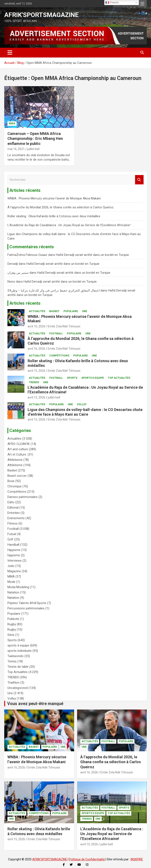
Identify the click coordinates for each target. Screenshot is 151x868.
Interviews (15, 561)
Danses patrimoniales (23, 497)
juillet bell (33, 149)
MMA (12, 123)
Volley (82, 404)
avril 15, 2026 (36, 371)
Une (85, 311)
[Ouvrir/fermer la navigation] (10, 53)
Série (11, 635)
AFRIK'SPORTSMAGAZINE (41, 15)
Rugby (12, 624)
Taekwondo (16, 656)
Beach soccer (17, 476)
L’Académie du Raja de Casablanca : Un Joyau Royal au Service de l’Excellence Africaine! (69, 225)
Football (56, 334)
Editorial (13, 508)
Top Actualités (119, 378)
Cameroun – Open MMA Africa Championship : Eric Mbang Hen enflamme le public (35, 139)
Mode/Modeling (18, 587)
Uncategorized (18, 688)
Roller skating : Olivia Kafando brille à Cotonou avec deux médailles (54, 216)
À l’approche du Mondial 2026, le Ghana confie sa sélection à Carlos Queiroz (61, 207)
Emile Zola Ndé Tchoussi (64, 326)
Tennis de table (18, 667)
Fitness (13, 523)
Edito (11, 502)
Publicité (13, 619)
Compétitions (59, 356)
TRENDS (34, 382)
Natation (13, 592)
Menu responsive (142, 4)
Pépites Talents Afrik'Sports (27, 603)
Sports (72, 378)
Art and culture (18, 449)
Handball (13, 545)
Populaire (71, 311)
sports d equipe (93, 378)
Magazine (14, 571)
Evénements (16, 518)
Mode (11, 582)
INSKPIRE (137, 859)
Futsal (12, 534)
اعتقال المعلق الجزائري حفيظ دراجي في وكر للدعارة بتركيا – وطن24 (54, 290)
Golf (10, 539)
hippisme (14, 555)
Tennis (12, 661)
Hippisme (14, 550)
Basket (54, 311)
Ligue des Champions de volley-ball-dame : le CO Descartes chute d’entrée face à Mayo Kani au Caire (85, 412)
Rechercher (139, 180)
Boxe (11, 481)
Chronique (15, 486)
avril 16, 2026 (36, 326)
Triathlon (13, 683)
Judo (11, 566)
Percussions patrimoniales (26, 608)
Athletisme (15, 460)
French (112, 3)
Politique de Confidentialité (87, 859)
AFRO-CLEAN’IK (19, 444)
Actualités (37, 311)
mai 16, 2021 (16, 149)
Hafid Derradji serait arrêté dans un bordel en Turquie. (93, 255)
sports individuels (20, 651)
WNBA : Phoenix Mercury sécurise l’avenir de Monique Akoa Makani (54, 198)
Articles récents (25, 303)
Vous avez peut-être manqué (35, 704)
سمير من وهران (18, 273)
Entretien (14, 513)
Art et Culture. (17, 454)
